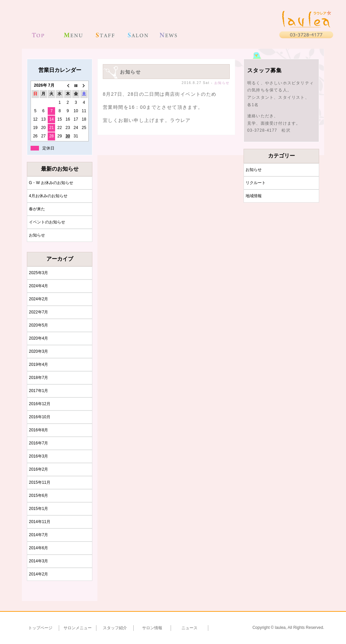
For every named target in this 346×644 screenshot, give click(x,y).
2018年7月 (38, 378)
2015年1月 (38, 509)
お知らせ (37, 235)
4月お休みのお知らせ (48, 196)
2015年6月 (38, 496)
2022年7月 (38, 312)
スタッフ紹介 (115, 628)
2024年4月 (38, 286)
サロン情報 (152, 628)
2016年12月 (40, 404)
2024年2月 (38, 299)
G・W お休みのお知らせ (51, 183)
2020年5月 (38, 325)
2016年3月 (38, 456)
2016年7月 (38, 443)
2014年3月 (38, 561)
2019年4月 (38, 364)
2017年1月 (38, 391)
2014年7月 (38, 535)
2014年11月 (40, 522)
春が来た (37, 209)
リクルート (256, 183)
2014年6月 (38, 548)
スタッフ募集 (265, 70)
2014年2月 (38, 574)
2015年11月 (40, 482)
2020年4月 (38, 338)
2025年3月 (38, 273)
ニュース (189, 628)
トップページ (40, 628)
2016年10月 (40, 417)
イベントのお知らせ (47, 222)
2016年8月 (38, 430)
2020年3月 (38, 351)
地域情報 (254, 196)
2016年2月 (38, 469)
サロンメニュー (78, 628)
